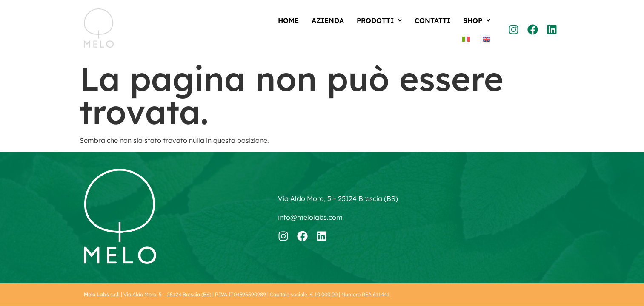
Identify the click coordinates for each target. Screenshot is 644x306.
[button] (379, 20)
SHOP (477, 20)
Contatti (432, 20)
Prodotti (379, 20)
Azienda (328, 20)
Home (288, 20)
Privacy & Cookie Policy (533, 294)
